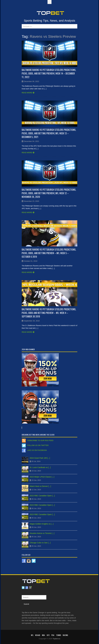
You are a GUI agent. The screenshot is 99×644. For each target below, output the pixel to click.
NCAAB (38, 635)
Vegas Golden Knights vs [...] (42, 524)
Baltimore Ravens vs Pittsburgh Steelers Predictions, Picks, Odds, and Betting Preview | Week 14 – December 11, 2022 (49, 73)
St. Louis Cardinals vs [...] (40, 467)
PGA (53, 635)
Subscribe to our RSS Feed (40, 440)
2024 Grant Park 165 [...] (40, 458)
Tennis (59, 635)
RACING (65, 635)
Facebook (27, 588)
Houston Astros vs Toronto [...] (42, 533)
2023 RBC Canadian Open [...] (42, 496)
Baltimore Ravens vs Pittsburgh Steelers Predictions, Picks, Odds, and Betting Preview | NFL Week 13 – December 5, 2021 (49, 133)
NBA (43, 635)
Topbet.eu (56, 639)
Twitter (23, 588)
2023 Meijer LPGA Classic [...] (42, 477)
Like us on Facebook (37, 450)
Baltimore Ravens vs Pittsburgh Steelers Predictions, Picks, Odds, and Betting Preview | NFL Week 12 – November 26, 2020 (49, 193)
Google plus (30, 588)
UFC (48, 635)
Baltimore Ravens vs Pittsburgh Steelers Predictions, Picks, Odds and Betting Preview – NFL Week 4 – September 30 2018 (49, 313)
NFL (32, 635)
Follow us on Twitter (38, 445)
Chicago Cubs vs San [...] (40, 543)
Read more (27, 93)
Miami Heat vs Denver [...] (40, 486)
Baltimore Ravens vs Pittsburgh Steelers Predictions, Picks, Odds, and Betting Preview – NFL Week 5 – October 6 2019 (49, 253)
